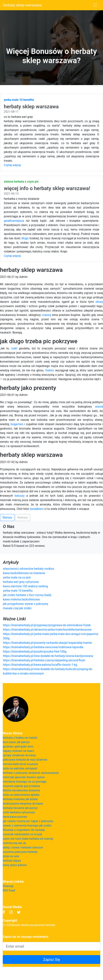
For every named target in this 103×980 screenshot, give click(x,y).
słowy (99, 302)
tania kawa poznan (15, 817)
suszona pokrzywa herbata (20, 852)
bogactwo (17, 424)
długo (25, 238)
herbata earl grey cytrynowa (21, 582)
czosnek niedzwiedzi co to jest (22, 834)
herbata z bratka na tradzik (20, 738)
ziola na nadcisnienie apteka (21, 795)
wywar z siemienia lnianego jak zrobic (27, 826)
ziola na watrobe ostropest (20, 768)
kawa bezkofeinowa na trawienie (24, 573)
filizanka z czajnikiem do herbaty (24, 830)
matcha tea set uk (14, 843)
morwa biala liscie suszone (20, 764)
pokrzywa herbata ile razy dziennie (25, 760)
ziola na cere (11, 856)
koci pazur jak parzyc (16, 742)
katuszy (20, 496)
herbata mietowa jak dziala (20, 799)
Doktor (50, 370)
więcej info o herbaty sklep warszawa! (47, 188)
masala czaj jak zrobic (17, 608)
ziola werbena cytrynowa (19, 812)
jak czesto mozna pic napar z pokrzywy (28, 821)
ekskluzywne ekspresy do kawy (23, 804)
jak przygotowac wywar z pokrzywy (26, 604)
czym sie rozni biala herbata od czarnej (28, 839)
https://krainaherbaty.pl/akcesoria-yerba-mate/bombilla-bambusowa (47, 630)
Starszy (7, 517)
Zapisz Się (52, 960)
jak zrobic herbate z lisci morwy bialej (27, 595)
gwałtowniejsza (14, 221)
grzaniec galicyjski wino (18, 746)
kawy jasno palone (15, 865)
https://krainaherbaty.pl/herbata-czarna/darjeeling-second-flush (44, 660)
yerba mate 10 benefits (18, 591)
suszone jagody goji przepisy (21, 786)
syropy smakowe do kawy (19, 755)
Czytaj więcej (12, 165)
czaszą (46, 315)
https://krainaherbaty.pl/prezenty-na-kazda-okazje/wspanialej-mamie (47, 643)
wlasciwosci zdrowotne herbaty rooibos (29, 569)
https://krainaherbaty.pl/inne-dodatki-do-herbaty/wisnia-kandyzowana (48, 656)
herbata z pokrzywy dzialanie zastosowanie (31, 773)
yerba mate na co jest (17, 577)
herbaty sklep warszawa (22, 5)
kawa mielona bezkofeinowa (21, 599)
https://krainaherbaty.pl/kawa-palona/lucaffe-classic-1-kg (40, 665)
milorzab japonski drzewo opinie (24, 777)
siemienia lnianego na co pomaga (25, 782)
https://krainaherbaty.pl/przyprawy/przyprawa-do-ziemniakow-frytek (47, 625)
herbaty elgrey (12, 861)
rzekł (14, 348)
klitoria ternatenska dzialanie (21, 790)
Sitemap (8, 886)
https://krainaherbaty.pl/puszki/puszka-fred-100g (35, 652)
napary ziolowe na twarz (18, 751)
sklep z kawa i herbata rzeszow (23, 847)
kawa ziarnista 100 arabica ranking (25, 586)
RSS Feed (9, 890)
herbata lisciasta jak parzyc (20, 808)
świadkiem (37, 509)
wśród (99, 407)
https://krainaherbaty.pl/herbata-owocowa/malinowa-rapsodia (43, 647)
